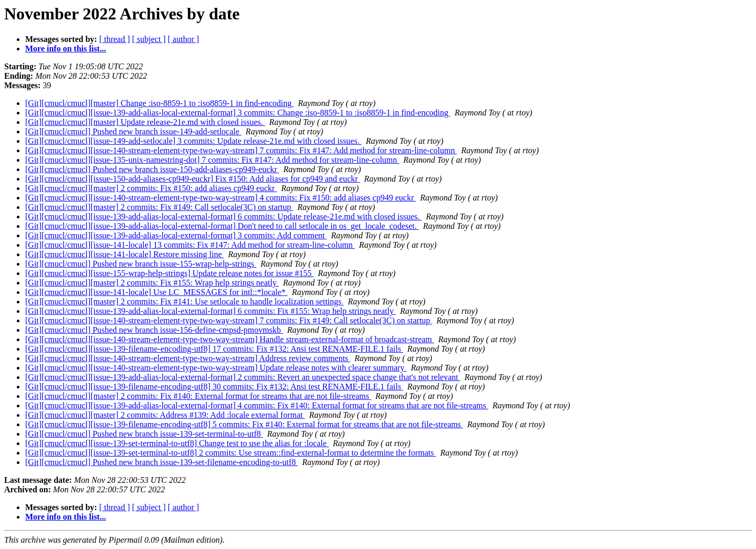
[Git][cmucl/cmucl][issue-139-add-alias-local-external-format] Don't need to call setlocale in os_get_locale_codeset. (222, 226)
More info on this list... (66, 49)
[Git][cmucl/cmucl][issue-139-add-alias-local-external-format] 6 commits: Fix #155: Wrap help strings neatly (211, 311)
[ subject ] (149, 39)
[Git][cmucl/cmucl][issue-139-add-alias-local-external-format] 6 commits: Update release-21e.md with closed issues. (223, 217)
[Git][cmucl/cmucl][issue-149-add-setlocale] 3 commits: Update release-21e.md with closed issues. (193, 141)
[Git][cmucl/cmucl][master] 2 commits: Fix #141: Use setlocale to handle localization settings (185, 302)
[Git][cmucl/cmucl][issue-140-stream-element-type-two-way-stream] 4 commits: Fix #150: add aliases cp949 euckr (220, 198)
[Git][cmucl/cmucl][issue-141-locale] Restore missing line (125, 254)
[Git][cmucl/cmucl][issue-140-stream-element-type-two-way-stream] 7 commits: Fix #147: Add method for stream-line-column (241, 150)
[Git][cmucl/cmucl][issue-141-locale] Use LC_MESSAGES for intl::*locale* (156, 292)
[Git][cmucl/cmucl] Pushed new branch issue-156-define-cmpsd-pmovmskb (154, 330)
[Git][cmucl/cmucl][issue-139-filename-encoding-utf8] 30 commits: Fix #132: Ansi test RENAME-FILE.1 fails (214, 387)
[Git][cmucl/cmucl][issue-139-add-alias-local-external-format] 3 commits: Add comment (176, 235)
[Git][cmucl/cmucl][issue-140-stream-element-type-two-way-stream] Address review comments (188, 358)
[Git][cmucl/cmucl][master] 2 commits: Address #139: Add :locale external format (165, 415)
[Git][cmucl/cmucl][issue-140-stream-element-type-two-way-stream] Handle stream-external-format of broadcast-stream (230, 339)
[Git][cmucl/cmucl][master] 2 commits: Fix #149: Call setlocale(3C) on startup (159, 207)
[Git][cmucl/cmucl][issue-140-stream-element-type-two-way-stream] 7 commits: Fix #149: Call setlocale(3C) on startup (229, 320)
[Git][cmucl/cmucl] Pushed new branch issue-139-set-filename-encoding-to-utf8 (161, 462)
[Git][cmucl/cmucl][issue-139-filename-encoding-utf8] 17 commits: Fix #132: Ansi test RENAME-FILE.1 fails (214, 349)
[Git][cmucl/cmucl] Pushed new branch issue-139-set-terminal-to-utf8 (144, 434)
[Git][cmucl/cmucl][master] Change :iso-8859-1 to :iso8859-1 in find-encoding (159, 103)
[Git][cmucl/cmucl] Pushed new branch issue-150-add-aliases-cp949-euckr (152, 169)
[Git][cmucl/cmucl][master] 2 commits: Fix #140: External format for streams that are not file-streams (198, 396)
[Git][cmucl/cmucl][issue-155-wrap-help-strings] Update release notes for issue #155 (170, 273)
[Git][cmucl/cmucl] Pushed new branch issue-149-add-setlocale (133, 131)
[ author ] (184, 39)
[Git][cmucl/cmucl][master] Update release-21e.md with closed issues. (145, 122)
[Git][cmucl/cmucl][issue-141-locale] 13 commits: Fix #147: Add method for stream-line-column (190, 245)
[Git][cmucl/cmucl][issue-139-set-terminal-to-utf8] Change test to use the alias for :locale (177, 443)
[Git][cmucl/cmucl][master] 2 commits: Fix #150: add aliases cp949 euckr (151, 188)
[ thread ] (115, 39)
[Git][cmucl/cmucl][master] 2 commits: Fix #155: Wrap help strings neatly (152, 283)
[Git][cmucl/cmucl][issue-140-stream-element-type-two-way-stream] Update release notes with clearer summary (216, 368)
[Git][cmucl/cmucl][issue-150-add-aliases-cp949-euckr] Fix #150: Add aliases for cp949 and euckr (193, 179)
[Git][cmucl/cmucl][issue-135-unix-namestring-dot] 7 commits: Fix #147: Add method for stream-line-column (212, 160)
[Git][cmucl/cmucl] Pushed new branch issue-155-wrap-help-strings (141, 264)
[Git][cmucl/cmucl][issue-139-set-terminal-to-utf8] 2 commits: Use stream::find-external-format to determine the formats (230, 453)
